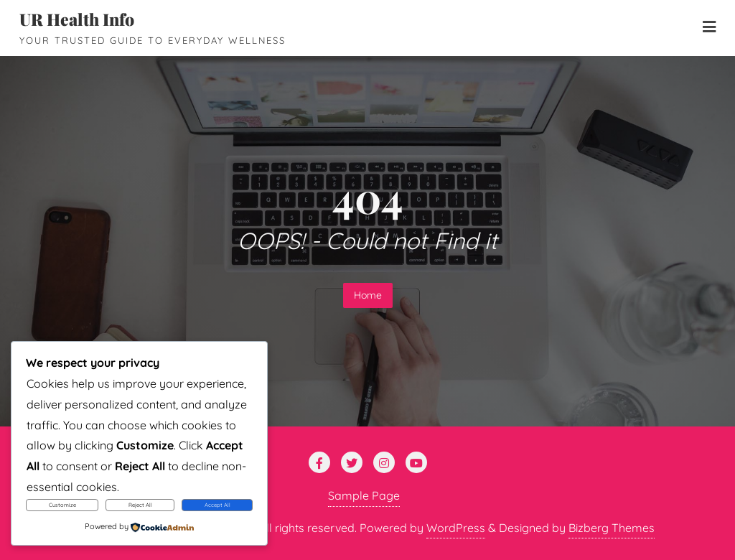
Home (368, 295)
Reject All (140, 505)
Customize (62, 505)
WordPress (456, 528)
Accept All (217, 505)
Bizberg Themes (612, 528)
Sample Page (364, 495)
